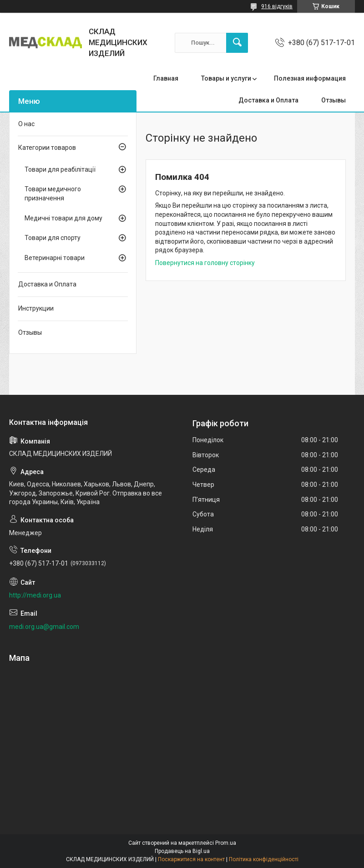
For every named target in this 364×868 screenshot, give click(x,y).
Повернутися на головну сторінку (205, 263)
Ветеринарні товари (55, 258)
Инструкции (36, 308)
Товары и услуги (226, 78)
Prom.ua (226, 843)
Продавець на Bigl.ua (182, 851)
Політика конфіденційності (264, 859)
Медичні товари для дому (63, 218)
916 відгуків (277, 6)
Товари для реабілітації (60, 169)
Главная (166, 78)
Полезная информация (310, 78)
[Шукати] (237, 43)
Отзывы (334, 100)
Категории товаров (47, 148)
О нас (26, 124)
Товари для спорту (53, 238)
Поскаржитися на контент (191, 859)
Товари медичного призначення (53, 194)
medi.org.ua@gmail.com (44, 627)
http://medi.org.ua (35, 595)
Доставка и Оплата (268, 100)
